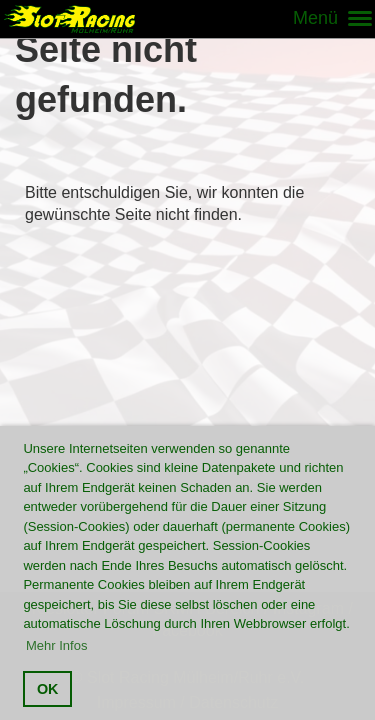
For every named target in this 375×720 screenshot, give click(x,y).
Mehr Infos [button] (56, 645)
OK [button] (48, 689)
